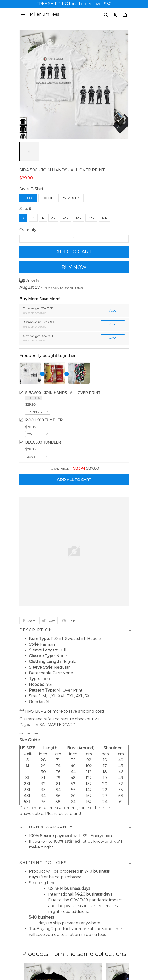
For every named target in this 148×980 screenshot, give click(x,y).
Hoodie (48, 198)
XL (53, 217)
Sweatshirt (71, 198)
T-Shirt (37, 189)
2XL (65, 217)
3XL (78, 217)
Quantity (28, 230)
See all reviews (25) (74, 820)
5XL (104, 217)
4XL (91, 217)
